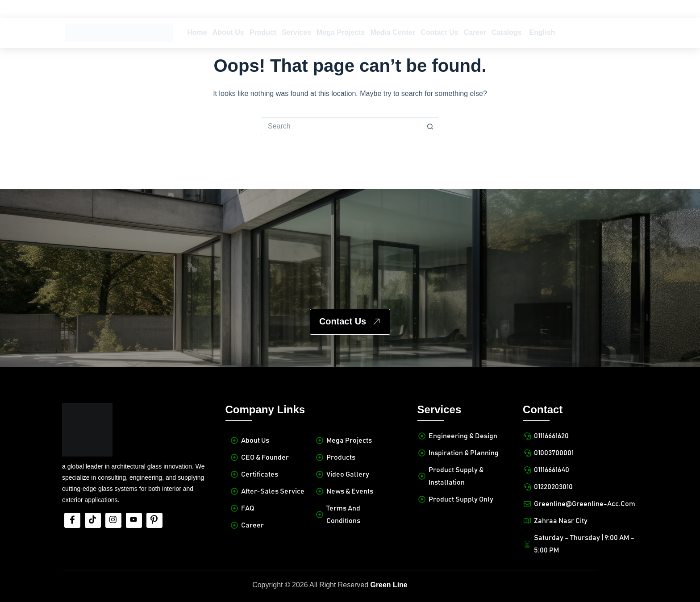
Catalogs (507, 32)
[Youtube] (134, 520)
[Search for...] (341, 126)
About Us (228, 32)
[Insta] (113, 520)
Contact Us (439, 32)
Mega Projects (341, 32)
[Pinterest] (154, 520)
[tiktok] (93, 520)
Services (296, 32)
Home (197, 32)
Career (475, 32)
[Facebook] (72, 520)
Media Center (393, 32)
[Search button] (430, 126)
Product (263, 32)
